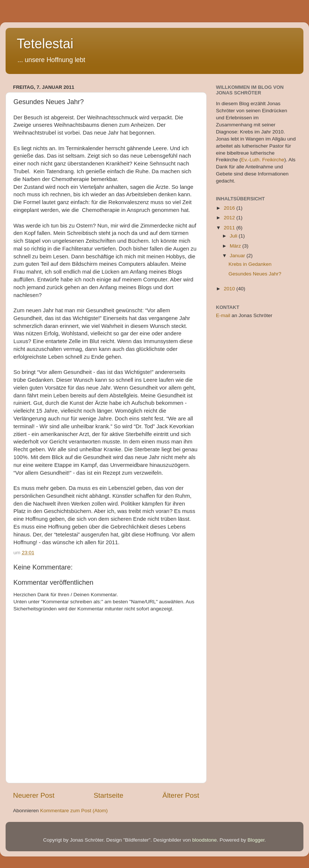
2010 (230, 289)
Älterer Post (181, 795)
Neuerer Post (34, 795)
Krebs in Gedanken (250, 264)
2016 (230, 208)
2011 (230, 228)
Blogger (256, 840)
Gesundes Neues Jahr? (255, 274)
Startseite (108, 795)
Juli (234, 236)
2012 (230, 218)
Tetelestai (45, 44)
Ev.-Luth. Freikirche (263, 160)
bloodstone (204, 840)
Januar (238, 256)
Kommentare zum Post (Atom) (74, 811)
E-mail (223, 315)
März (236, 246)
